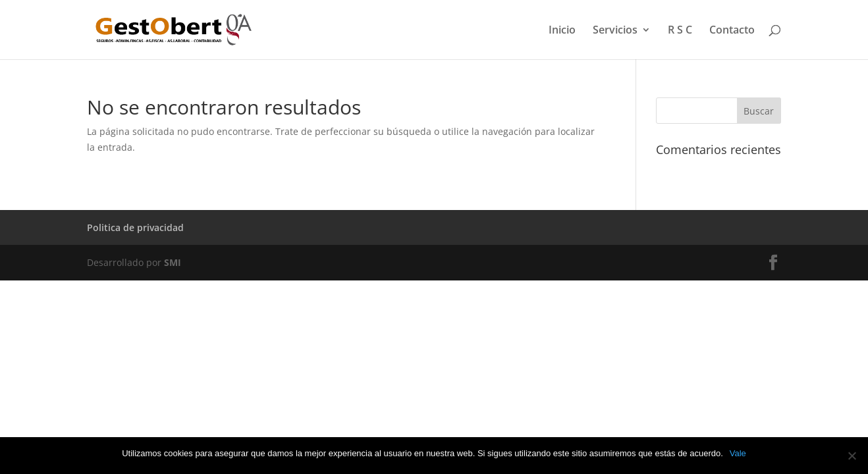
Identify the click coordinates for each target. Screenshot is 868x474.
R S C (680, 31)
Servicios (615, 31)
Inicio (562, 31)
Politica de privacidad (135, 227)
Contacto (732, 31)
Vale (738, 453)
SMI (173, 262)
